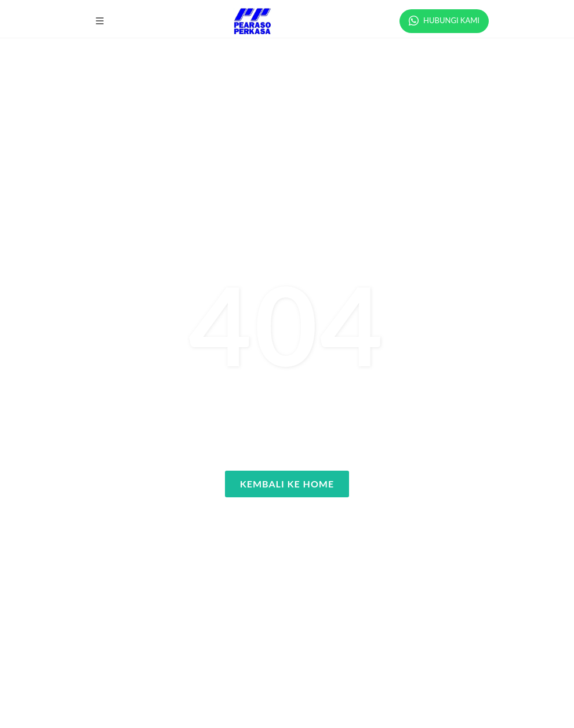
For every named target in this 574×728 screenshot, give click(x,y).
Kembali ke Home (287, 484)
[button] (100, 21)
